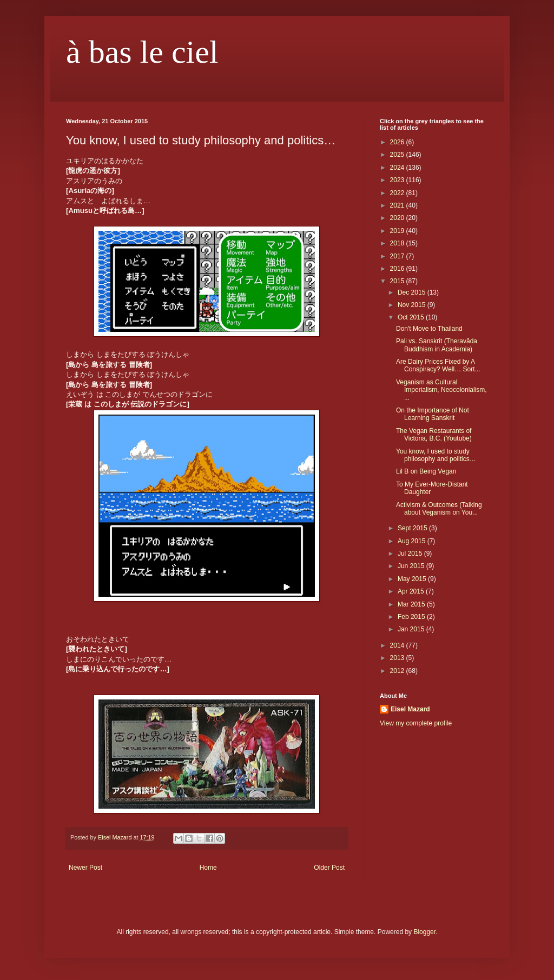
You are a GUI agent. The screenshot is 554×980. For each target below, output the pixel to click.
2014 (398, 645)
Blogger (424, 932)
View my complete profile (416, 723)
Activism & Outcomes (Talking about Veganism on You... (439, 509)
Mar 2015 (412, 604)
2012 (398, 671)
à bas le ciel (142, 52)
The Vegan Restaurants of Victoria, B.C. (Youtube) (434, 435)
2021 (398, 205)
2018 (398, 243)
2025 (398, 155)
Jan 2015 (412, 629)
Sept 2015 (413, 528)
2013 (398, 658)
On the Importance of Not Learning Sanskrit (433, 414)
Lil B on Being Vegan (426, 471)
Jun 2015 (412, 566)
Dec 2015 (413, 292)
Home (208, 868)
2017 (398, 256)
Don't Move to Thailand (429, 329)
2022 (398, 193)
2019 (398, 231)
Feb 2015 (412, 617)
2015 (398, 281)
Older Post (329, 868)
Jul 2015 (411, 554)
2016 (398, 269)
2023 (398, 180)
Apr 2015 (412, 591)
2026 (398, 142)
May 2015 (413, 579)
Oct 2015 (412, 317)
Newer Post (85, 868)
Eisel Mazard (410, 709)
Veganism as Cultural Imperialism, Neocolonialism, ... (441, 390)
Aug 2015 (413, 541)
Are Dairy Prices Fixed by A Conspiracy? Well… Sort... (438, 365)
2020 (398, 218)
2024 (398, 168)
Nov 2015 (413, 305)
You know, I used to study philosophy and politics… (436, 455)
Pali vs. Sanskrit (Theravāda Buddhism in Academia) (437, 345)
